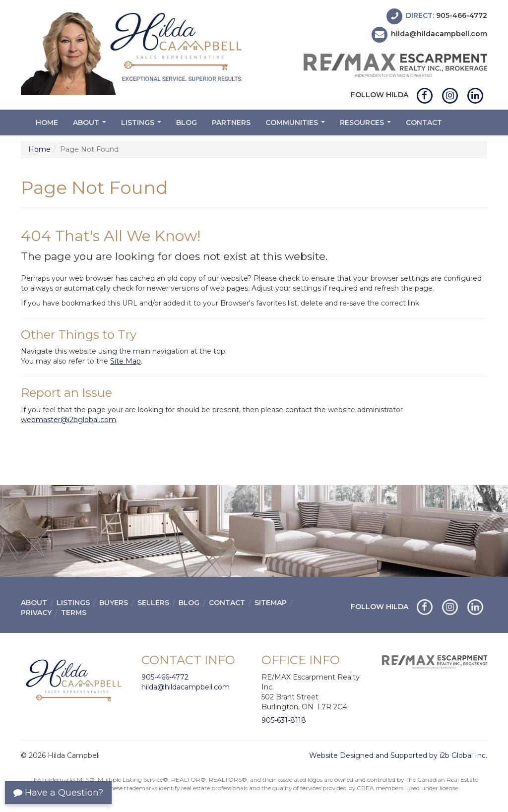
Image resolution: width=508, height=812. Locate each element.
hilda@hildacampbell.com (439, 34)
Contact (424, 123)
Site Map (126, 361)
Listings (142, 125)
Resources (367, 125)
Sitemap (271, 603)
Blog (187, 123)
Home (47, 123)
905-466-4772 (462, 15)
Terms (74, 613)
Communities (296, 125)
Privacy (36, 613)
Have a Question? (58, 793)
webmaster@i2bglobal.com (68, 420)
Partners (231, 123)
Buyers (114, 603)
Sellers (153, 603)
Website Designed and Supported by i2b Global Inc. (398, 755)
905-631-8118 (284, 720)
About (91, 125)
